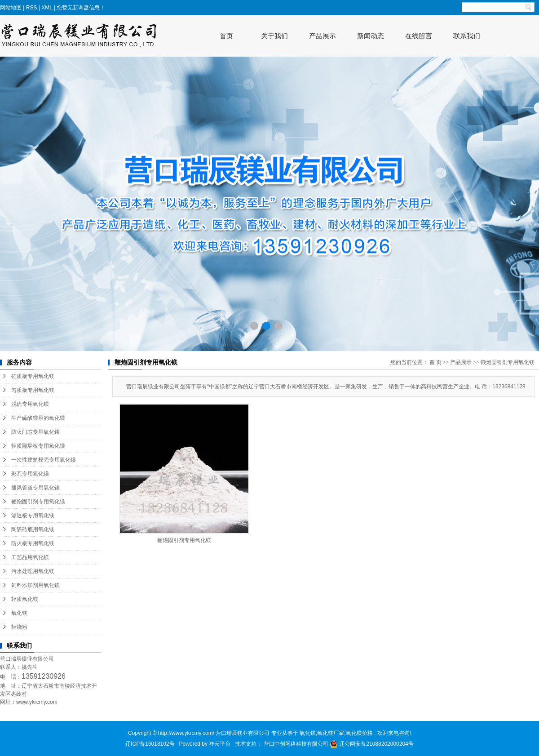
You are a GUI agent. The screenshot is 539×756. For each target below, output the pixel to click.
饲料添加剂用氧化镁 (35, 585)
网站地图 (11, 8)
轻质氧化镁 (25, 599)
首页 (226, 36)
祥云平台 (220, 744)
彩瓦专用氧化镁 (30, 474)
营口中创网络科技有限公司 (297, 744)
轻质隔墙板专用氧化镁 (38, 446)
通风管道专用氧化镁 (35, 488)
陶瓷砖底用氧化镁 (33, 529)
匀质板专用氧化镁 (33, 390)
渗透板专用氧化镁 (33, 516)
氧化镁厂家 (331, 733)
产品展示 (323, 36)
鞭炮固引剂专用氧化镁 (38, 502)
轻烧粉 (19, 627)
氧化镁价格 (359, 733)
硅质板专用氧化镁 (33, 376)
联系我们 (467, 36)
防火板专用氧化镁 (33, 543)
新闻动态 (371, 36)
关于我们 (274, 36)
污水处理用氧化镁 (33, 571)
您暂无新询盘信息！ (81, 8)
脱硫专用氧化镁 (30, 404)
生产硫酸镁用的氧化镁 (38, 418)
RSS (32, 8)
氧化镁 (19, 613)
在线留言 (419, 36)
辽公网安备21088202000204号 (372, 744)
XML (47, 8)
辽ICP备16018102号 (150, 744)
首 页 (435, 362)
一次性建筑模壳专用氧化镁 (44, 460)
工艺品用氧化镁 (30, 557)
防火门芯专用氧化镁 (35, 432)
